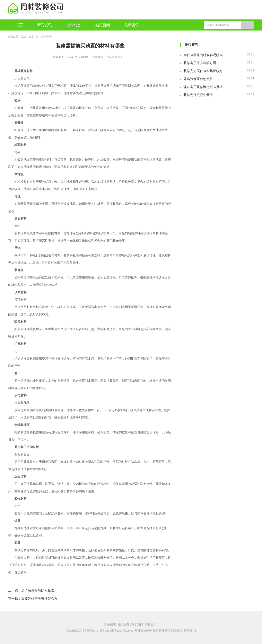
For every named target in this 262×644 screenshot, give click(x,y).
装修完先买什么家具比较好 (203, 71)
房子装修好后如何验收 (38, 590)
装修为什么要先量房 (198, 95)
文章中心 (34, 37)
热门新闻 (103, 25)
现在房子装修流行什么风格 (203, 87)
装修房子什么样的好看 (200, 63)
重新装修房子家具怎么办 (39, 599)
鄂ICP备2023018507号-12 (180, 631)
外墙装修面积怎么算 (198, 79)
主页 (19, 25)
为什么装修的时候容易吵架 (203, 55)
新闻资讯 (44, 25)
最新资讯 (132, 25)
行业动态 (73, 25)
